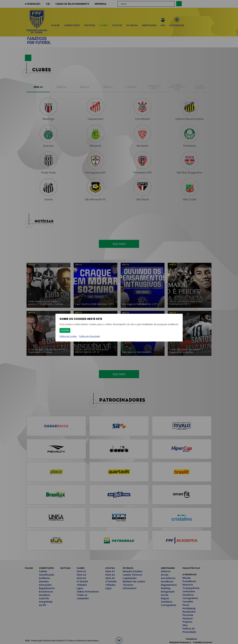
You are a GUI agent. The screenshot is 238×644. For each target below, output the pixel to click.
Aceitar (65, 330)
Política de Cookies (68, 336)
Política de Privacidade (89, 336)
